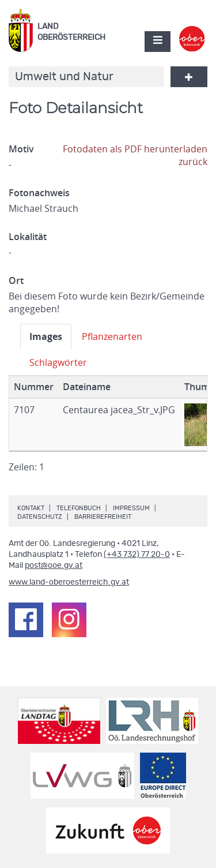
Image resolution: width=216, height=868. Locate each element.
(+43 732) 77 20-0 (137, 555)
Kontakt (31, 508)
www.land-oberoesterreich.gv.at (69, 582)
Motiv (21, 149)
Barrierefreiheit (103, 517)
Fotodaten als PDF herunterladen (135, 149)
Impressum (131, 508)
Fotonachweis (39, 193)
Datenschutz (40, 517)
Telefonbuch (79, 508)
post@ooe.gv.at (54, 566)
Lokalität (28, 237)
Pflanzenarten (112, 336)
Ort (16, 280)
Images (46, 336)
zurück (193, 162)
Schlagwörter (58, 362)
